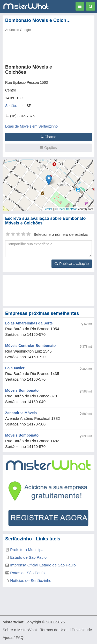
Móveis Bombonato (22, 390)
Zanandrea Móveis (21, 413)
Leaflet (48, 209)
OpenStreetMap (68, 209)
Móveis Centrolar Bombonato (30, 346)
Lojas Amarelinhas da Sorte (29, 323)
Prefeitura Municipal (27, 550)
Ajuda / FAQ (13, 637)
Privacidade (82, 630)
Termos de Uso (53, 630)
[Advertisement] (48, 290)
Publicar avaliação (72, 264)
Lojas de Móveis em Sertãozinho (31, 126)
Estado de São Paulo (28, 557)
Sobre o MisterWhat (20, 630)
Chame (48, 137)
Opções (48, 148)
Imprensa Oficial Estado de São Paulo (43, 565)
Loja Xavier (15, 368)
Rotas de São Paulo (27, 573)
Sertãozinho (15, 106)
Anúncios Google (18, 30)
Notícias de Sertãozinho (31, 580)
